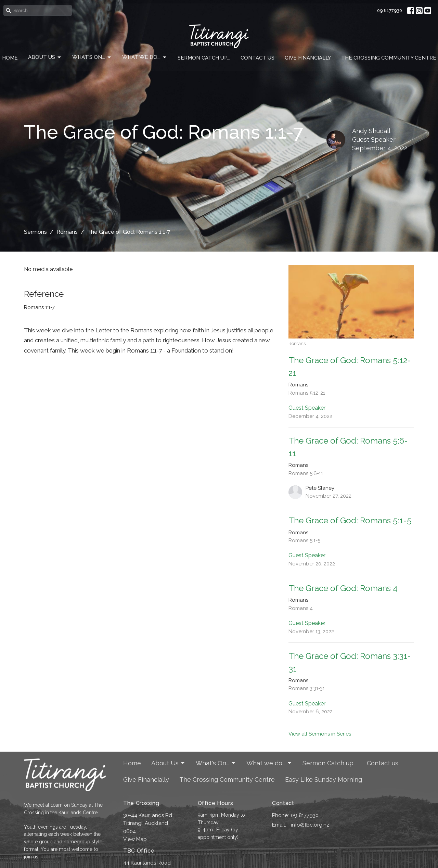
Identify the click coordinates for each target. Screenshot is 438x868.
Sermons (35, 232)
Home (10, 58)
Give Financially (308, 58)
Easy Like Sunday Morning (324, 780)
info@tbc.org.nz (310, 825)
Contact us (257, 58)
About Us (45, 58)
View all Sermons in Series (320, 734)
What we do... (145, 58)
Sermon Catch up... (204, 58)
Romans (67, 232)
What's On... (92, 58)
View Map (135, 839)
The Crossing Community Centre (389, 58)
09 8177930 (390, 10)
